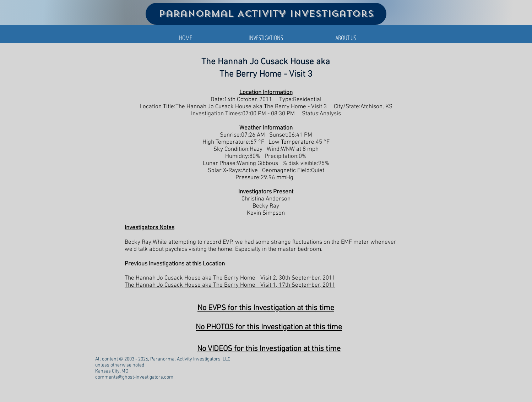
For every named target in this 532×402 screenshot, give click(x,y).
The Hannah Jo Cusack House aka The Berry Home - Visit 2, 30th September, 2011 (230, 278)
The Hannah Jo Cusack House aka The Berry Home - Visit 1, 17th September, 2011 (230, 285)
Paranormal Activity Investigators (266, 14)
